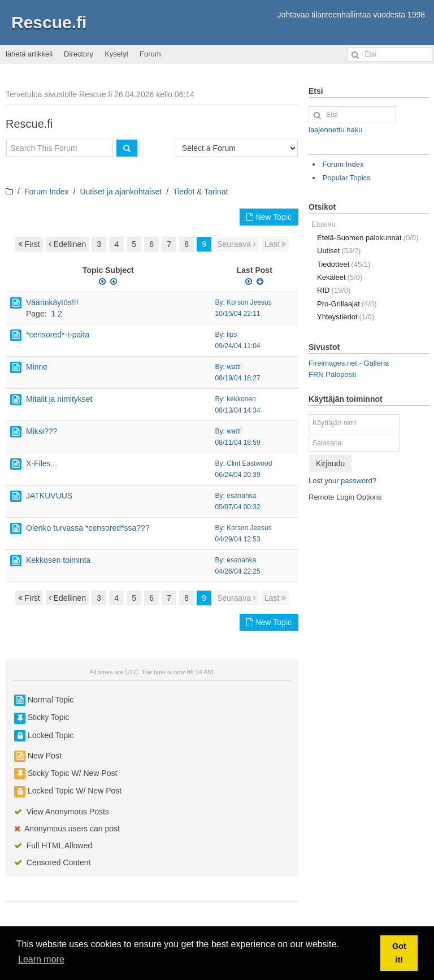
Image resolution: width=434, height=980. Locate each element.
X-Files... (42, 463)
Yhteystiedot (346, 317)
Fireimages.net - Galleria (349, 363)
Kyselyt (116, 54)
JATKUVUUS (49, 496)
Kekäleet (340, 277)
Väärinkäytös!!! (52, 302)
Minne (37, 367)
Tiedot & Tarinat (200, 192)
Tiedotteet (344, 264)
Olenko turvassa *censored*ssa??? (88, 528)
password (357, 481)
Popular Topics (347, 178)
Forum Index (47, 192)
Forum (150, 54)
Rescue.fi (49, 22)
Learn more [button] (41, 959)
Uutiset (339, 251)
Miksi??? (42, 431)
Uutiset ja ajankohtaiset (121, 192)
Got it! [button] (399, 953)
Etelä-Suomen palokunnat (368, 238)
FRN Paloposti (332, 374)
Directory (79, 54)
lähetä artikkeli (29, 54)
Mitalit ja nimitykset (59, 399)
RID (334, 290)
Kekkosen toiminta (58, 560)
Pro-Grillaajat (347, 304)
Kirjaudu (330, 463)
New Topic (269, 217)
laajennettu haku (335, 130)
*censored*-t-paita (58, 335)
